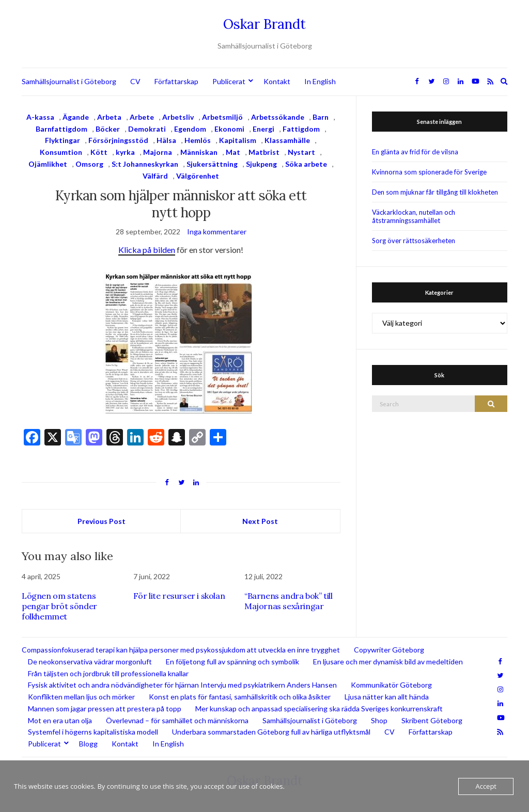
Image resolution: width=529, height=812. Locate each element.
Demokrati (147, 129)
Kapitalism (238, 140)
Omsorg (89, 164)
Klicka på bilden (147, 250)
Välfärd (155, 176)
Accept (486, 786)
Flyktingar (63, 140)
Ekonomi (229, 129)
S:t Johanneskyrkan (145, 164)
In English (320, 81)
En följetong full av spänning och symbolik (232, 662)
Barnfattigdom (61, 129)
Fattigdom (301, 129)
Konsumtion (61, 152)
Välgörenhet (198, 176)
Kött (99, 152)
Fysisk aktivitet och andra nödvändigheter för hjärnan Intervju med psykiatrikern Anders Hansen (182, 685)
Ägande (76, 117)
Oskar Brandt (264, 24)
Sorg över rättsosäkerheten (414, 241)
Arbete (142, 117)
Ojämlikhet (48, 164)
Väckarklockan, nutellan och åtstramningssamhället (414, 216)
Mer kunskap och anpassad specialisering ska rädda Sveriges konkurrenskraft (319, 708)
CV (135, 81)
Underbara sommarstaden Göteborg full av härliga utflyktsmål (271, 732)
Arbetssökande (278, 117)
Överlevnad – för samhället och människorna (177, 720)
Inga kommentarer (217, 232)
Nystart (301, 152)
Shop (379, 720)
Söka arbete (306, 164)
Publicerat (229, 81)
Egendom (190, 129)
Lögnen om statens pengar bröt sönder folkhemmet (59, 606)
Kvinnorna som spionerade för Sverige (429, 172)
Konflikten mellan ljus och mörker (81, 697)
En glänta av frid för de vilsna (415, 152)
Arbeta (109, 117)
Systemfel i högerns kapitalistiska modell (93, 732)
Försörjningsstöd (118, 140)
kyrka (125, 152)
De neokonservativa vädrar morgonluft (90, 662)
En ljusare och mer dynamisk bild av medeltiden (388, 662)
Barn (321, 117)
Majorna (158, 152)
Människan (199, 152)
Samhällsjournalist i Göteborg (69, 81)
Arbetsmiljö (222, 117)
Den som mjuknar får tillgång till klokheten (435, 192)
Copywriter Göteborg (389, 650)
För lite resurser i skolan (179, 596)
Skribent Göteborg (432, 720)
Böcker (108, 129)
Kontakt (277, 81)
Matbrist (264, 152)
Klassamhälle (287, 140)
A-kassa (40, 117)
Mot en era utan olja (60, 720)
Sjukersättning (212, 164)
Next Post (260, 521)
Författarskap (176, 81)
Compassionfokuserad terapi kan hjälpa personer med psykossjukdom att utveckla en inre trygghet (181, 650)
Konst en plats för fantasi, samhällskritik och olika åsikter (240, 697)
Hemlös (198, 140)
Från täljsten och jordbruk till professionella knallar (108, 673)
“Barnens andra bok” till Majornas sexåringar (288, 601)
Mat (233, 152)
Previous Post (102, 521)
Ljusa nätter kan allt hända (387, 697)
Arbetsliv (178, 117)
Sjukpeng (261, 164)
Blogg (88, 744)
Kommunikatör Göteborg (391, 685)
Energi (263, 129)
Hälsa (166, 140)
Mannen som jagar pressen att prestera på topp (105, 708)
